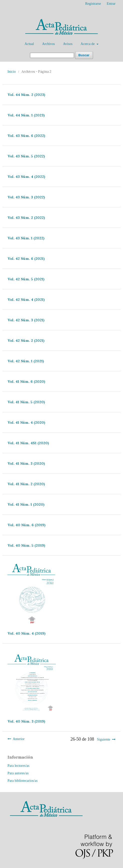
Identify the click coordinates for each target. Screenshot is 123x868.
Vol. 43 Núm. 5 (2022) (26, 156)
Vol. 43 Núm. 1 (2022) (26, 238)
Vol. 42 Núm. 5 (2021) (26, 279)
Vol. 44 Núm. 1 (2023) (26, 115)
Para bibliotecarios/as (22, 781)
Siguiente (104, 739)
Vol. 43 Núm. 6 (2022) (26, 136)
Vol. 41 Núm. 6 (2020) (26, 382)
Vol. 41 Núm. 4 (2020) (26, 423)
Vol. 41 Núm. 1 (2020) (26, 504)
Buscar (84, 55)
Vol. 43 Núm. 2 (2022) (26, 218)
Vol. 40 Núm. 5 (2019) (26, 545)
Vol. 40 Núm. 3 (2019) (26, 721)
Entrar (111, 4)
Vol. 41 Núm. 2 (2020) (26, 484)
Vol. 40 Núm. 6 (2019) (26, 525)
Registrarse (93, 4)
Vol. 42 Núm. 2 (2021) (26, 341)
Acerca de (88, 44)
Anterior (19, 739)
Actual (29, 44)
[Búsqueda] (52, 55)
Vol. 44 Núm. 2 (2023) (26, 95)
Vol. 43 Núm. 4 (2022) (26, 177)
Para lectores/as (18, 766)
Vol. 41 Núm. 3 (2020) (26, 463)
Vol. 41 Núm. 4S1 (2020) (28, 443)
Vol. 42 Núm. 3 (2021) (26, 320)
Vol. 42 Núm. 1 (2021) (26, 361)
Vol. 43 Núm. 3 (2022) (26, 197)
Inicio (12, 72)
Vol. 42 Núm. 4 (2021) (26, 300)
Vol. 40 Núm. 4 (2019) (26, 633)
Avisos (68, 44)
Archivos (48, 44)
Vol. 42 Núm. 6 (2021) (26, 259)
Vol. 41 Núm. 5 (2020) (26, 402)
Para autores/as (18, 773)
